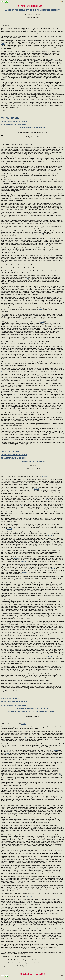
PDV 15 (53, 569)
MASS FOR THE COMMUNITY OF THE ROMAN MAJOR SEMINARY (32, 10)
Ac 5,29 (30, 897)
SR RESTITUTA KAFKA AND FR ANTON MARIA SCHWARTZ (32, 712)
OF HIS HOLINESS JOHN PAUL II (14, 121)
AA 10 (40, 310)
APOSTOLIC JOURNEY (10, 118)
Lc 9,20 (25, 738)
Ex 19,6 (17, 558)
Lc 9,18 (24, 724)
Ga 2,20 (54, 59)
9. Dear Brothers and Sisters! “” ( (24, 657)
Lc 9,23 (59, 775)
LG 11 (3, 44)
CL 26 (27, 279)
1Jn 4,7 (49, 657)
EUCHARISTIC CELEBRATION (32, 128)
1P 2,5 (26, 560)
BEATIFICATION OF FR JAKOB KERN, (32, 708)
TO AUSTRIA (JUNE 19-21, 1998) (14, 124)
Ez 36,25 (46, 500)
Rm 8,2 (22, 506)
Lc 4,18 (44, 477)
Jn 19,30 (36, 489)
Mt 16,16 (8, 753)
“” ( (22, 477)
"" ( (12, 738)
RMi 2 (15, 385)
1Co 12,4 (51, 535)
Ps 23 (29, 145)
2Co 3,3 (4, 371)
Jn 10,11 (17, 394)
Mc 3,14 (24, 561)
